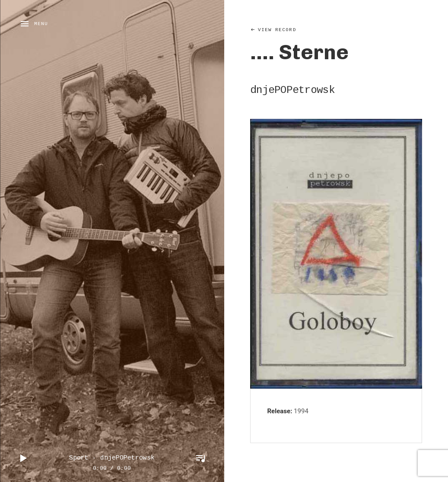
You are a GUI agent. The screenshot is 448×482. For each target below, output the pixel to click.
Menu (41, 24)
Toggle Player (200, 458)
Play (24, 458)
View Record (277, 30)
